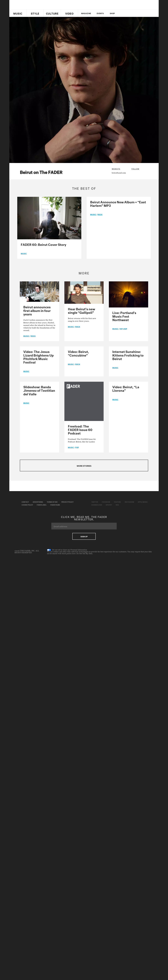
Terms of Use (52, 502)
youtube (130, 13)
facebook (126, 13)
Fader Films (55, 505)
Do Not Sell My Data (84, 554)
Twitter (122, 13)
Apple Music (143, 502)
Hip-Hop (123, 329)
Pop (77, 447)
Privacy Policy (67, 502)
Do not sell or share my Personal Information (67, 550)
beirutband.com (119, 173)
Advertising (38, 502)
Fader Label (42, 505)
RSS (117, 505)
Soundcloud (97, 505)
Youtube (117, 502)
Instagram (129, 502)
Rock (100, 214)
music (24, 253)
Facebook (106, 502)
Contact (25, 502)
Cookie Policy (27, 505)
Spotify (109, 505)
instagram (134, 13)
